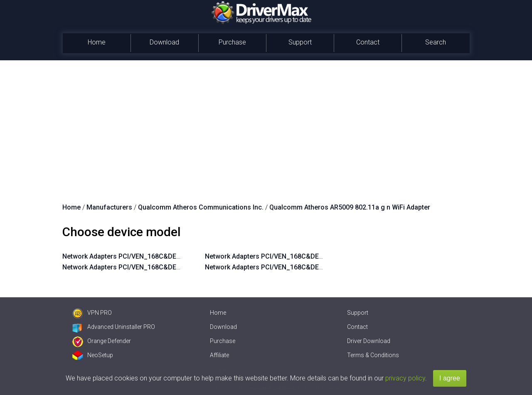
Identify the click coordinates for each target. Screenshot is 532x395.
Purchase (232, 42)
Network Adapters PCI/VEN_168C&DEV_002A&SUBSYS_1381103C (306, 267)
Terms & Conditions (373, 355)
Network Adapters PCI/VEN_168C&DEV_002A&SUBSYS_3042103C (163, 256)
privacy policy (405, 378)
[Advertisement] (266, 123)
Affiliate (219, 355)
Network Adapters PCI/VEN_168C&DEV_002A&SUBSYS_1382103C (306, 256)
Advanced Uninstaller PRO (114, 327)
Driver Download (369, 341)
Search (436, 42)
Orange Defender (102, 341)
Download (164, 42)
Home (97, 42)
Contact (368, 42)
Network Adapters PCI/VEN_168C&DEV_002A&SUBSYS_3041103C (163, 267)
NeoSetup (93, 355)
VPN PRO (92, 313)
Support (300, 42)
